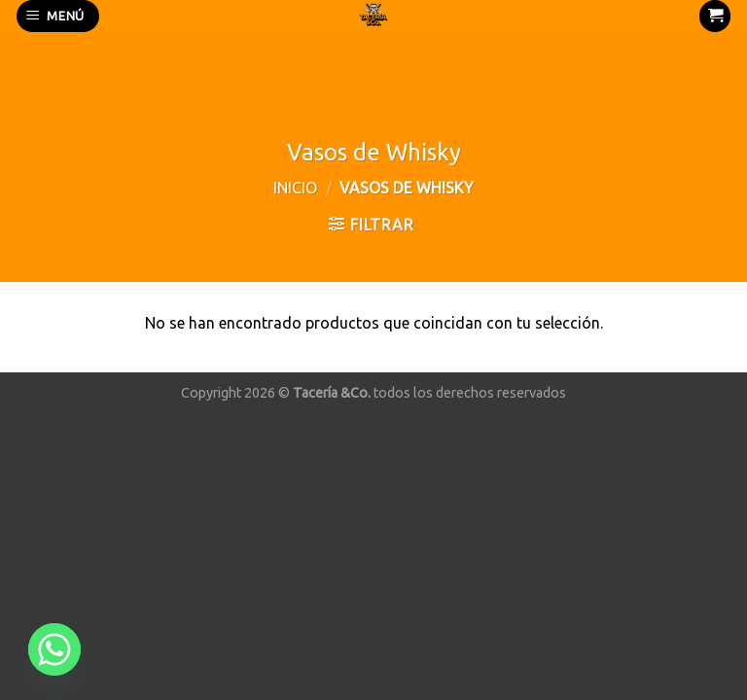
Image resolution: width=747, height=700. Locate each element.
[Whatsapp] (54, 649)
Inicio (295, 188)
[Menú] (58, 16)
